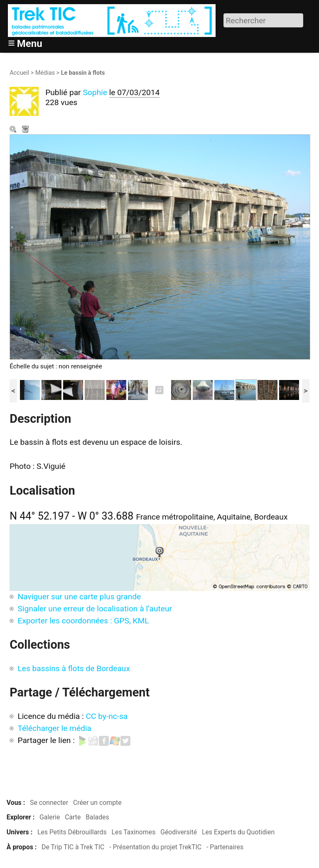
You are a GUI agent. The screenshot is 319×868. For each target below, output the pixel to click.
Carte (73, 817)
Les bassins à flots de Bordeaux (74, 668)
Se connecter (49, 803)
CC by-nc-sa (107, 716)
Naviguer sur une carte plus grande (79, 597)
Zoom (14, 130)
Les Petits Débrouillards (72, 832)
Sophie (95, 92)
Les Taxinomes (134, 832)
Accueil (19, 73)
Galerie (50, 817)
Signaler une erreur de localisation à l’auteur (95, 609)
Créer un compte (97, 803)
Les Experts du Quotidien (238, 832)
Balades (97, 817)
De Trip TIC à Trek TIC (73, 847)
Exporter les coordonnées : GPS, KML (83, 621)
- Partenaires (225, 847)
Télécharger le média (26, 130)
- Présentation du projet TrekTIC (155, 847)
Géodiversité (179, 832)
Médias (45, 73)
